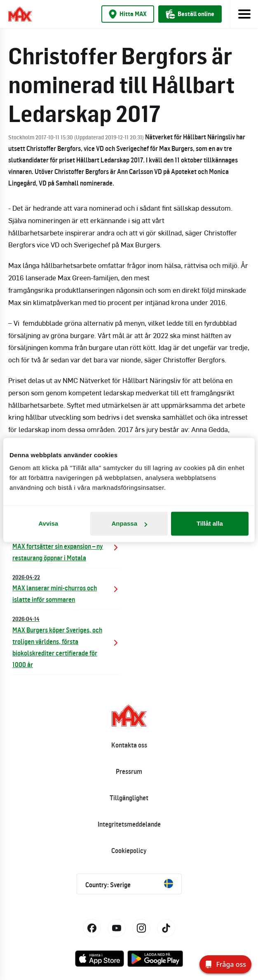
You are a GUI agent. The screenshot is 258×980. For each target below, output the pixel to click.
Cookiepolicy (129, 851)
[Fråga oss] (225, 964)
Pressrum (129, 771)
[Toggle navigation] (244, 14)
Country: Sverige (129, 884)
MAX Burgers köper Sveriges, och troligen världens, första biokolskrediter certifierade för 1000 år (67, 641)
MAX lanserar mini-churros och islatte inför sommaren (67, 588)
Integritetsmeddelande (129, 824)
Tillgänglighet (129, 798)
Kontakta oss (129, 745)
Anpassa (129, 523)
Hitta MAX (128, 14)
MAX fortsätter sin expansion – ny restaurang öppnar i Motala (67, 546)
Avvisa (48, 523)
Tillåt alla (210, 523)
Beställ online (190, 14)
